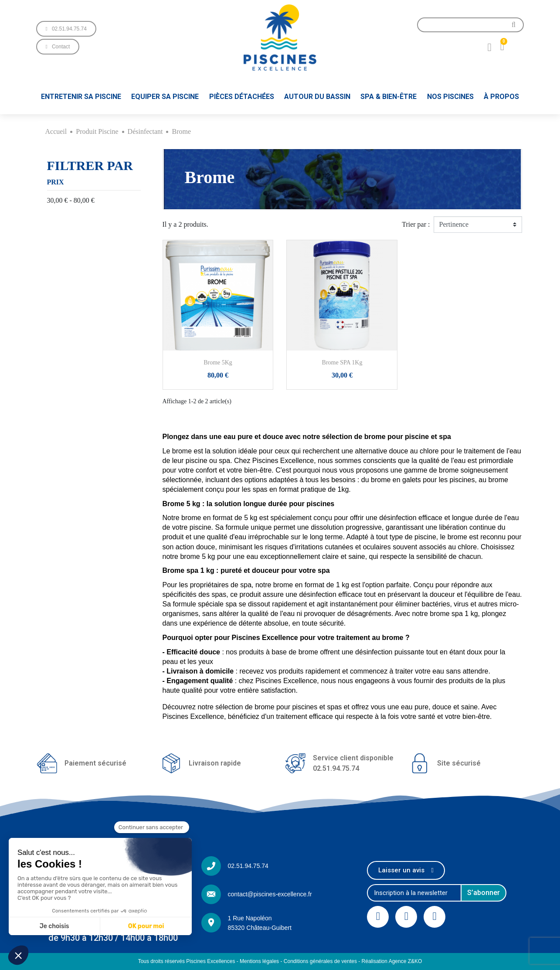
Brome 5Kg (218, 362)
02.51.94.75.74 (248, 866)
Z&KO (415, 961)
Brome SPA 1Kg (342, 362)
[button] (66, 29)
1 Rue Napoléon (249, 918)
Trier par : (416, 224)
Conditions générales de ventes (320, 961)
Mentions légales (259, 961)
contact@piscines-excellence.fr (270, 894)
